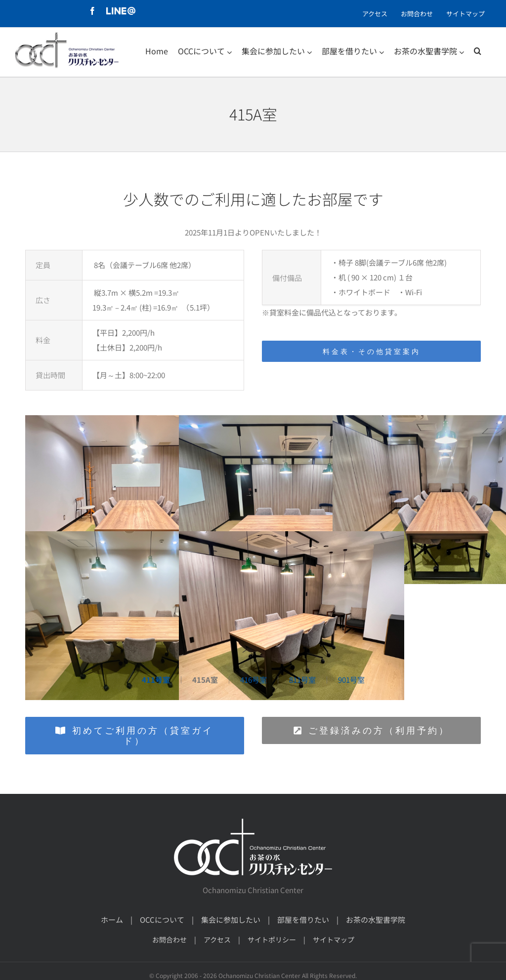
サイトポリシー (272, 940)
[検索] (478, 51)
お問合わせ (169, 940)
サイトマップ (334, 940)
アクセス (217, 940)
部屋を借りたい (303, 920)
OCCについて (162, 920)
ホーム (112, 920)
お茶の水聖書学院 (376, 920)
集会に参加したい (231, 920)
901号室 (351, 680)
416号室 (253, 680)
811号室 (302, 680)
